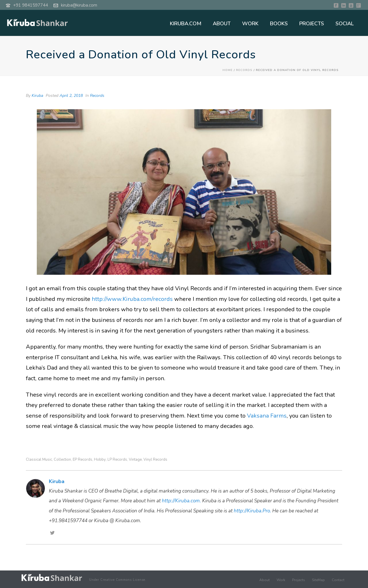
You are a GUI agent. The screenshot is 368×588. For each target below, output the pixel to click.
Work (281, 580)
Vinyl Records (155, 460)
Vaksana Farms (267, 416)
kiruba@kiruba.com (79, 5)
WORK (250, 24)
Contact (338, 580)
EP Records (83, 460)
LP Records (117, 460)
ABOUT (222, 24)
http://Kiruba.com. (181, 501)
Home (228, 70)
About (264, 580)
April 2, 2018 (71, 96)
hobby (100, 460)
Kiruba (37, 96)
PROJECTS (312, 24)
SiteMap (318, 580)
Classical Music (39, 460)
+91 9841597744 (31, 5)
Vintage (135, 460)
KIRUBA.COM (186, 24)
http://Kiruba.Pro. (252, 511)
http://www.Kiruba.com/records (132, 299)
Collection (62, 460)
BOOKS (279, 24)
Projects (299, 580)
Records (244, 70)
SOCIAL (345, 24)
